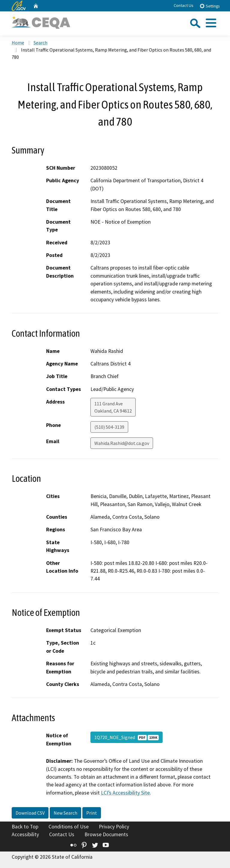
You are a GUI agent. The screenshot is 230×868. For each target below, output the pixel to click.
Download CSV (30, 813)
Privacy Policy (114, 827)
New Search (65, 813)
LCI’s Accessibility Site (125, 793)
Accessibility (25, 834)
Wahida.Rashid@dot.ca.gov (122, 443)
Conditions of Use (69, 827)
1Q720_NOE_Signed (127, 737)
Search (40, 43)
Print (92, 813)
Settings (209, 6)
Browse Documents (106, 834)
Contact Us (184, 5)
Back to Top (25, 827)
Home (18, 43)
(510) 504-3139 (109, 427)
